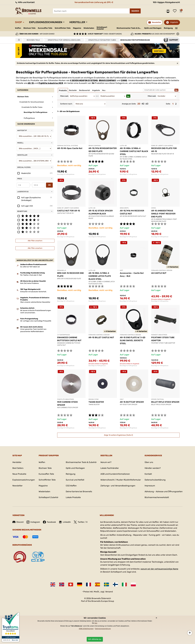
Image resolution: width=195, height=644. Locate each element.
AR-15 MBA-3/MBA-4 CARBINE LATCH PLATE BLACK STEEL (100, 276)
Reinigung (168, 28)
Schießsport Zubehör (102, 28)
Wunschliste (175, 11)
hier (96, 623)
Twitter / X (81, 522)
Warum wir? (106, 462)
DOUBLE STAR (94, 399)
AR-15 (31, 83)
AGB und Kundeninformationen (115, 474)
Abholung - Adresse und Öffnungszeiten (164, 491)
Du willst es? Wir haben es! (30, 267)
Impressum (150, 486)
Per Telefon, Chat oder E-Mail (31, 275)
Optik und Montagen (153, 28)
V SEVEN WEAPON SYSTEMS (84, 80)
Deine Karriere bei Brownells (79, 491)
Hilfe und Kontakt (25, 2)
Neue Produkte (19, 474)
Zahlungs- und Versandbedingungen (118, 486)
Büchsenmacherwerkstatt (157, 497)
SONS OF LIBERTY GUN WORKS (162, 146)
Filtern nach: (64, 96)
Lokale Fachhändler (110, 468)
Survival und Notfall (75, 480)
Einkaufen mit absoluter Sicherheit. (33, 292)
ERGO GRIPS (124, 208)
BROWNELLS (62, 270)
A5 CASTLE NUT (159, 273)
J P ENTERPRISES (64, 335)
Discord (18, 522)
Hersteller (77, 22)
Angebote (174, 22)
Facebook (49, 522)
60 (147, 104)
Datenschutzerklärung (155, 480)
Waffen (18, 28)
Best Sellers (18, 468)
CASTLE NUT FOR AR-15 (69, 211)
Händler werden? (153, 468)
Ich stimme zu (95, 639)
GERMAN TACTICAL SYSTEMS (68, 146)
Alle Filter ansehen (35, 241)
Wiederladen (89, 28)
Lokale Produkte (73, 497)
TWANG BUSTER (96, 402)
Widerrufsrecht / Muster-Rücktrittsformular (121, 480)
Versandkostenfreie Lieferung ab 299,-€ (94, 2)
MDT (121, 270)
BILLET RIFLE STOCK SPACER (165, 402)
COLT (122, 399)
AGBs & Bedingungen (86, 629)
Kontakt (148, 474)
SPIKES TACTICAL (158, 399)
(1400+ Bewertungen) (105, 34)
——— (176, 28)
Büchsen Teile (29, 28)
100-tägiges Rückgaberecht (166, 2)
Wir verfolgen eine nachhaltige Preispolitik (36, 321)
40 (143, 104)
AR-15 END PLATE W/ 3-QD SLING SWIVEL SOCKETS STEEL (133, 340)
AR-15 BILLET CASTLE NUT (101, 337)
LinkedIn (65, 522)
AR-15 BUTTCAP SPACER (132, 402)
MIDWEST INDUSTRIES (159, 335)
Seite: (168, 104)
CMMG (124, 80)
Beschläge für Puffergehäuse (66, 174)
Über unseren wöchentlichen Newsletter (35, 302)
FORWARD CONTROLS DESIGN (162, 270)
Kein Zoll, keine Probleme (29, 283)
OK (49, 185)
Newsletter (17, 486)
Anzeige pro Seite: (129, 104)
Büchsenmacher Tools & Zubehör (130, 28)
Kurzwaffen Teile (45, 28)
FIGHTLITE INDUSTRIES (66, 399)
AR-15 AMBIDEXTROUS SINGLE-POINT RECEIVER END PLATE (163, 214)
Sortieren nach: (66, 104)
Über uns (149, 462)
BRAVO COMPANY (108, 80)
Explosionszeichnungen (46, 22)
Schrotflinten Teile (63, 28)
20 (139, 104)
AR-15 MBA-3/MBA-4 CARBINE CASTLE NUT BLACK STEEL (134, 151)
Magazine (77, 28)
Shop (18, 22)
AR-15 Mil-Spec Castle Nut (70, 148)
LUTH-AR (123, 146)
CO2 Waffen (71, 486)
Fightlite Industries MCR (51, 83)
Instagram (33, 522)
